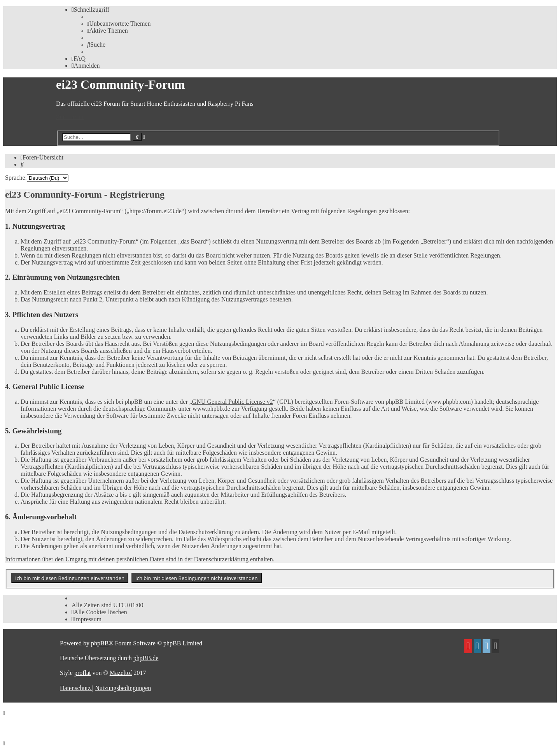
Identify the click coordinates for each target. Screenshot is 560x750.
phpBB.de (146, 658)
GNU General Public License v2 (233, 402)
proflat (83, 673)
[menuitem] (119, 24)
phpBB (100, 643)
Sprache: (16, 178)
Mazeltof (121, 673)
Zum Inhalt (70, 117)
